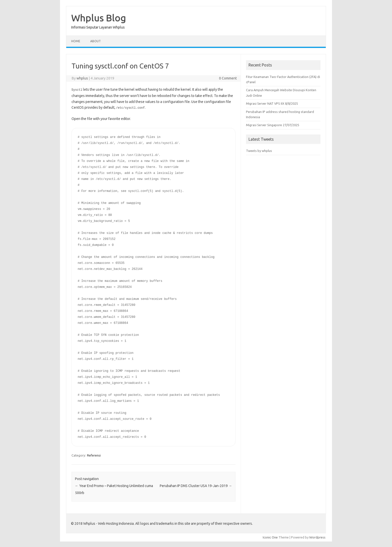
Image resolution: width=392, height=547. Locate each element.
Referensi (94, 455)
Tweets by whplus (259, 151)
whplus (82, 78)
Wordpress (317, 537)
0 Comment (228, 78)
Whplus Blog (99, 18)
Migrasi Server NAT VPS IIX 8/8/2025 (272, 103)
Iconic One (270, 537)
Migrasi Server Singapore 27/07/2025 (273, 125)
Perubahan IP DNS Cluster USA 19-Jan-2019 (196, 485)
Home (76, 41)
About (95, 41)
